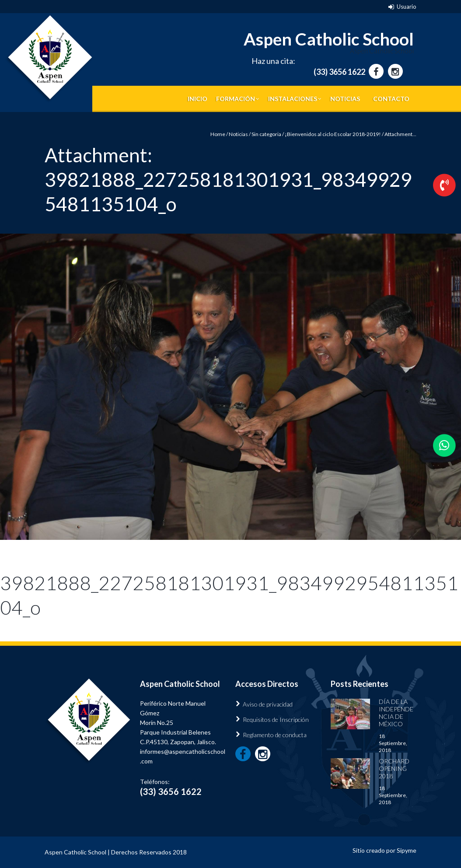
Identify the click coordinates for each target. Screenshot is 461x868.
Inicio (197, 99)
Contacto (391, 99)
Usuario (407, 7)
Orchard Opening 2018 (394, 768)
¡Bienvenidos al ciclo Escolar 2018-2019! (333, 134)
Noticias (345, 99)
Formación (236, 99)
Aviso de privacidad (268, 704)
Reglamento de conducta (275, 735)
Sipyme (407, 850)
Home (218, 134)
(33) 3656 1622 (339, 72)
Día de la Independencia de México (396, 713)
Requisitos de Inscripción (276, 719)
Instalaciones (293, 99)
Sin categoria (266, 134)
